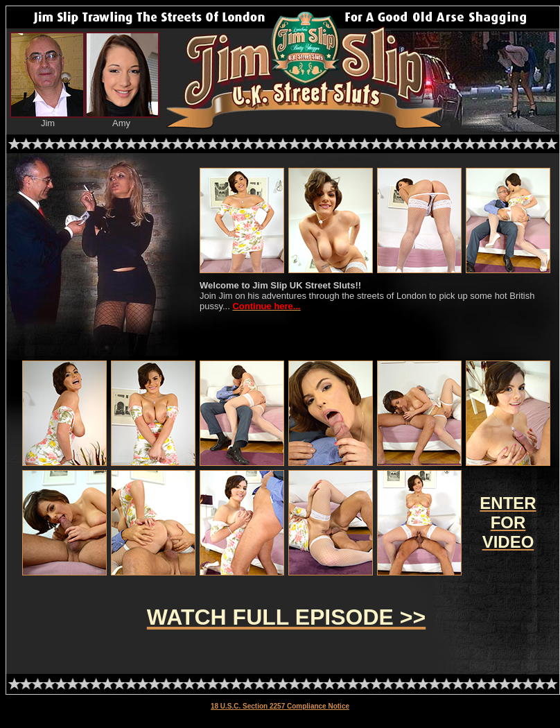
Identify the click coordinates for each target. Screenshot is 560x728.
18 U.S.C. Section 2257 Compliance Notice (280, 706)
